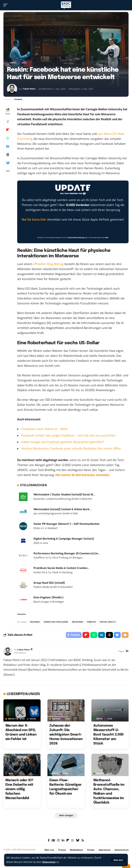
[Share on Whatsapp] (8, 138)
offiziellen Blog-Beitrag (48, 264)
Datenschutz (50, 862)
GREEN (99, 720)
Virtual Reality (108, 622)
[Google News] (53, 842)
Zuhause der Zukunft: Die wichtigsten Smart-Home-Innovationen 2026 (66, 735)
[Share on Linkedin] (8, 146)
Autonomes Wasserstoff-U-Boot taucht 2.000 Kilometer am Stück (108, 735)
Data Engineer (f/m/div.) (48, 597)
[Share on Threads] (8, 155)
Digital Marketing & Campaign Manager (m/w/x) (64, 539)
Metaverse (78, 622)
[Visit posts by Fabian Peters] (12, 89)
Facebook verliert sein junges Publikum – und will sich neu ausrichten (68, 436)
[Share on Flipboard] (8, 130)
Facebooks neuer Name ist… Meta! (45, 429)
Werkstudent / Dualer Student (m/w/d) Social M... (64, 495)
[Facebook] (49, 842)
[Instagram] (58, 842)
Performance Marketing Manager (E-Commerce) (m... (67, 553)
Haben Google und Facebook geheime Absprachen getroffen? (63, 442)
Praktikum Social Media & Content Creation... (61, 568)
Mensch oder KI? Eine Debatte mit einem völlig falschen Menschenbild (19, 790)
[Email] (125, 635)
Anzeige (56, 720)
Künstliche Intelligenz (56, 622)
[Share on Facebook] (8, 122)
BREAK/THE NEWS (16, 720)
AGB (107, 238)
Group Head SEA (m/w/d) (49, 583)
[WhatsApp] (73, 842)
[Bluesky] (78, 842)
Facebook (35, 622)
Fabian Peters (30, 89)
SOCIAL (13, 63)
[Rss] (83, 842)
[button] (118, 860)
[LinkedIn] (127, 652)
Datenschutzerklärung (76, 238)
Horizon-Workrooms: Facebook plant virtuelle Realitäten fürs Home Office (71, 449)
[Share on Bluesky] (8, 163)
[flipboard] (68, 842)
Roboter (91, 622)
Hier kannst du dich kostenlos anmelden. (83, 475)
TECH (24, 63)
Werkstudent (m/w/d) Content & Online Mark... (62, 509)
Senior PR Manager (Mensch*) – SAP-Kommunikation (67, 524)
